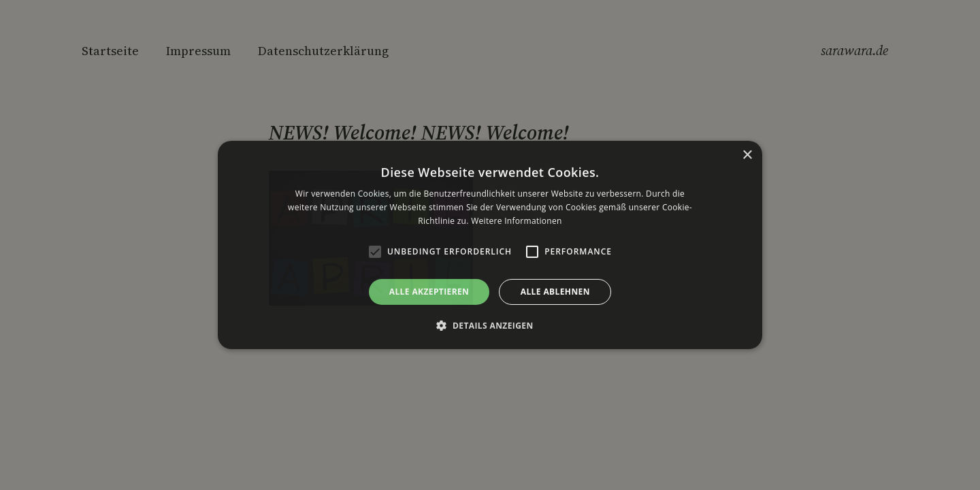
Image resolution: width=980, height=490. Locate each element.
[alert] (490, 245)
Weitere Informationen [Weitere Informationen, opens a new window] (517, 221)
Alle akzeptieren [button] (429, 292)
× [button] (747, 156)
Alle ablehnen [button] (555, 292)
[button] (490, 325)
